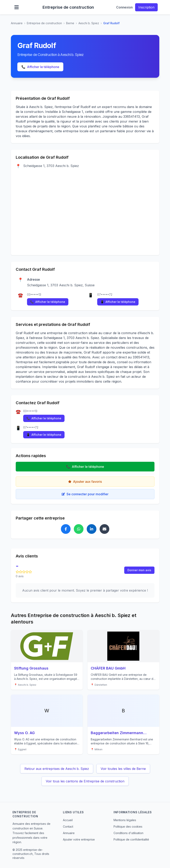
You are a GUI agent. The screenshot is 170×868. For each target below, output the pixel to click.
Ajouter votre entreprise (79, 839)
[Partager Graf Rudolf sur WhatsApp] (79, 529)
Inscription (146, 7)
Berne (70, 23)
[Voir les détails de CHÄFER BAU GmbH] (123, 660)
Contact (68, 827)
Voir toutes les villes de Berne (123, 769)
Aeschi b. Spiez (89, 23)
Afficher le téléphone (40, 67)
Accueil (68, 820)
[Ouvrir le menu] (17, 7)
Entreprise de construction (44, 23)
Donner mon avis (139, 570)
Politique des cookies (128, 827)
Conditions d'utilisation (128, 833)
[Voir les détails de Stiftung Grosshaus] (47, 660)
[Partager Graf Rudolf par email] (104, 529)
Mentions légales (125, 820)
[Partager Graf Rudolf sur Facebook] (66, 529)
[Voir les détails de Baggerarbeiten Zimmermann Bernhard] (123, 724)
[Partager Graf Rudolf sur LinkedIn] (92, 529)
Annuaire (17, 23)
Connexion (124, 7)
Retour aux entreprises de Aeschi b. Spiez (57, 769)
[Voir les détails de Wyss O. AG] (47, 724)
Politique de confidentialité (131, 839)
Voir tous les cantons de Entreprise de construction (85, 781)
